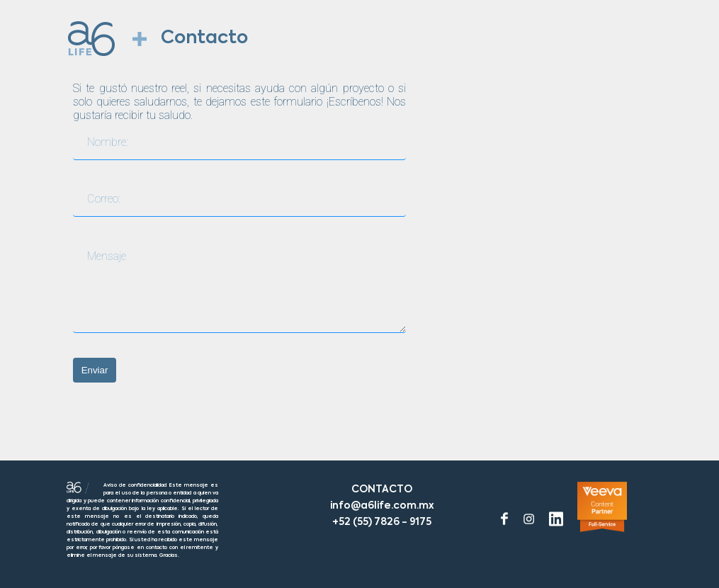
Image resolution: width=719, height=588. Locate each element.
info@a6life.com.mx (382, 506)
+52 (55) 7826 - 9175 (382, 522)
